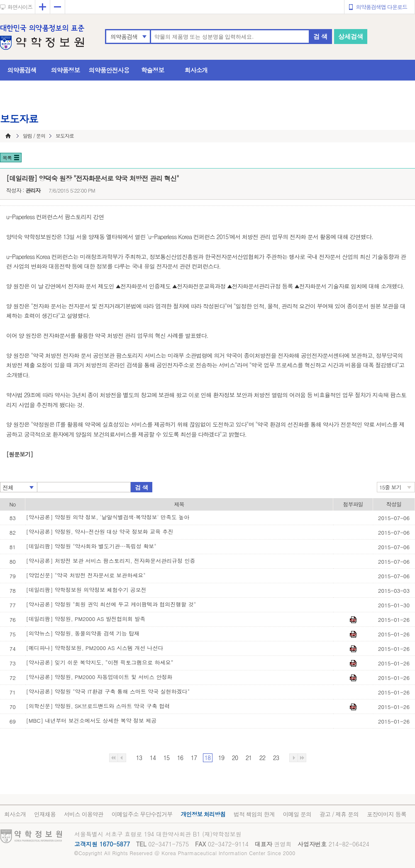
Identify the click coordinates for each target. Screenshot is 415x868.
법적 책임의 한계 (254, 814)
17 (194, 758)
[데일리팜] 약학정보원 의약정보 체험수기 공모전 (86, 590)
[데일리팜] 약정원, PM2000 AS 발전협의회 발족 (86, 619)
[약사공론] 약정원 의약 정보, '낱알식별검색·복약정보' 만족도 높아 (108, 517)
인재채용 (45, 814)
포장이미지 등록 (387, 814)
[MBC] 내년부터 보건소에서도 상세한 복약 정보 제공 (92, 720)
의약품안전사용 (109, 70)
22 (262, 758)
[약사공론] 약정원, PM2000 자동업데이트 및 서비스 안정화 (99, 677)
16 (180, 758)
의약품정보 (66, 70)
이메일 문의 (297, 814)
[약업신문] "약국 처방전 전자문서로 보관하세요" (86, 575)
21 (249, 758)
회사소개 (196, 70)
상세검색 (351, 36)
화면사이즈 (20, 7)
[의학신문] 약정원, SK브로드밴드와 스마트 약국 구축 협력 (98, 706)
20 (235, 758)
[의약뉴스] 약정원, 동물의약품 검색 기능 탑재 (83, 633)
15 (166, 758)
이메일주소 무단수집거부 (142, 814)
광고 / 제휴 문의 (339, 814)
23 (276, 758)
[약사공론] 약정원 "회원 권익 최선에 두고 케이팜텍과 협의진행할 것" (111, 604)
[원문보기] (20, 454)
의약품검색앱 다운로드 (382, 7)
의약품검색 (124, 37)
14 (153, 758)
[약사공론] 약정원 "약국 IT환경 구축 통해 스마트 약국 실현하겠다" (108, 691)
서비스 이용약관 (84, 814)
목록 (7, 158)
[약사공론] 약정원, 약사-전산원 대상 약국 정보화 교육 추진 (100, 532)
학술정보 (153, 70)
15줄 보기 (390, 487)
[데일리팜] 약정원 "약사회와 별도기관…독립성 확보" (91, 546)
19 (221, 758)
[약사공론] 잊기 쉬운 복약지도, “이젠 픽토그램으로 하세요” (100, 662)
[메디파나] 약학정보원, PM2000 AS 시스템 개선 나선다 (95, 648)
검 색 (320, 36)
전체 (8, 487)
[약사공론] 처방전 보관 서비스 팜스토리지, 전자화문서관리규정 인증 (111, 561)
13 (139, 758)
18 (207, 758)
